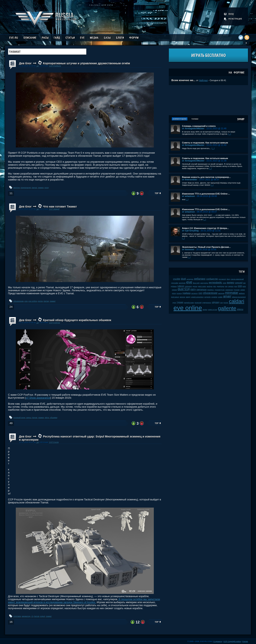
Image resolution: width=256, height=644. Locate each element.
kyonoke (237, 290)
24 (11, 307)
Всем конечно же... (183, 80)
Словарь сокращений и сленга (199, 126)
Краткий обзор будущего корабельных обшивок (77, 320)
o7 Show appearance (38, 398)
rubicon (181, 286)
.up (37, 66)
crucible (177, 279)
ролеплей (198, 303)
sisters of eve (213, 310)
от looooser (188, 249)
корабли (214, 297)
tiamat (34, 188)
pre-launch (222, 279)
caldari (237, 301)
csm (200, 293)
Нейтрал (203, 80)
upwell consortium (197, 297)
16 (11, 622)
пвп (244, 283)
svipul (42, 616)
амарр (188, 297)
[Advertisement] (208, 100)
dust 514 (184, 289)
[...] (230, 134)
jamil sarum (175, 297)
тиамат (41, 188)
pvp (226, 286)
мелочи (17, 188)
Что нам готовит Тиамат (60, 207)
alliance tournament (239, 297)
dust (183, 279)
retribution (188, 286)
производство (220, 290)
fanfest (205, 310)
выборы (210, 286)
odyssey (216, 302)
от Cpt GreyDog (190, 231)
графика (186, 293)
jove (236, 286)
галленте (194, 293)
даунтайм (175, 283)
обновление (19, 301)
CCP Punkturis (55, 66)
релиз (40, 301)
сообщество (212, 279)
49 (11, 423)
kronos (226, 303)
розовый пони (19, 418)
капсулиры (204, 283)
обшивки (54, 418)
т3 (32, 616)
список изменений (237, 279)
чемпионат (229, 290)
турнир (180, 302)
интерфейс (215, 283)
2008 (224, 283)
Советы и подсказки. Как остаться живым (205, 143)
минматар (26, 616)
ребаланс (200, 279)
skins (47, 418)
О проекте (218, 641)
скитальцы (201, 290)
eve (26, 301)
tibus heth (196, 283)
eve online (33, 301)
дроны (195, 286)
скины (29, 418)
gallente (227, 308)
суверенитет (207, 303)
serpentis (208, 297)
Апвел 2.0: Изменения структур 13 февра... (205, 228)
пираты (231, 286)
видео (231, 283)
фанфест (211, 290)
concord (239, 283)
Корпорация (26, 188)
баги (228, 279)
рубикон (174, 286)
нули (174, 303)
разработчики (189, 303)
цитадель (190, 279)
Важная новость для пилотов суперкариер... (206, 177)
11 (11, 193)
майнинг (242, 293)
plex (215, 286)
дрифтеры (220, 286)
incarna (179, 293)
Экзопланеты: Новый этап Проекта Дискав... (206, 247)
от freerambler (190, 179)
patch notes (202, 286)
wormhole (182, 283)
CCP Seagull (54, 209)
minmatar (17, 616)
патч (193, 289)
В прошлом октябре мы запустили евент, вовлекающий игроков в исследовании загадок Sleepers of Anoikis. (84, 601)
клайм (220, 297)
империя (221, 293)
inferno (240, 309)
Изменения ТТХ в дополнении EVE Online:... (206, 194)
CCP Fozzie (54, 442)
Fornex (245, 641)
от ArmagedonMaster (193, 128)
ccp (240, 286)
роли (47, 188)
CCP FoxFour (54, 323)
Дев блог (25, 63)
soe (221, 303)
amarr (227, 296)
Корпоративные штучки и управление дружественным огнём (86, 63)
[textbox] (47, 52)
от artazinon (188, 196)
